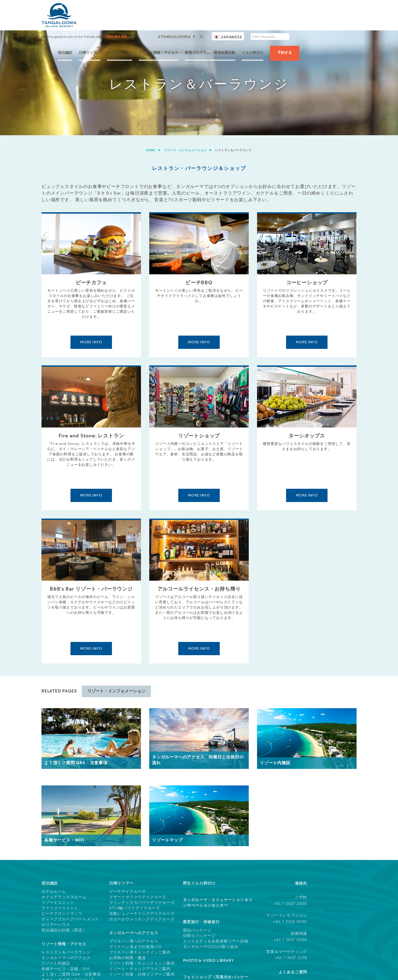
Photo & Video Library (208, 856)
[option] (199, 30)
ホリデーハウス (56, 820)
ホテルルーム (54, 787)
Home (150, 46)
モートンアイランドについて (68, 875)
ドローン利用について (339, 972)
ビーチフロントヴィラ (62, 809)
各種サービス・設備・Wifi (66, 864)
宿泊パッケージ (197, 826)
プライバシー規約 (301, 972)
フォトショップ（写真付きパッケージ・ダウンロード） (216, 875)
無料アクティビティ (60, 925)
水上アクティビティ (60, 919)
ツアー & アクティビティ (64, 900)
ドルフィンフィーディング (66, 908)
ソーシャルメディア (289, 887)
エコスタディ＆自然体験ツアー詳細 (216, 837)
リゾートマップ (56, 886)
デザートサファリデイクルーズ (138, 793)
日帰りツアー (143, 22)
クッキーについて (267, 972)
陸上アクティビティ (60, 914)
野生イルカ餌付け (199, 779)
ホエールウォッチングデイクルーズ (142, 815)
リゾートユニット (58, 798)
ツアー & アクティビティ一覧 (69, 930)
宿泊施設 (119, 22)
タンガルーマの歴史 (60, 881)
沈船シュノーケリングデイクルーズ (142, 809)
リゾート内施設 (56, 859)
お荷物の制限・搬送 (128, 853)
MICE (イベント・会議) (130, 884)
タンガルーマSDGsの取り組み (211, 842)
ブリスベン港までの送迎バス (136, 842)
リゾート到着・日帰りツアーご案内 (142, 870)
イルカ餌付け (307, 22)
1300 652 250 (170, 6)
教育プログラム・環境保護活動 (264, 22)
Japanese (282, 7)
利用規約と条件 (234, 972)
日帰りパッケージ (199, 831)
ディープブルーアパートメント (70, 815)
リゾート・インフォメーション (185, 46)
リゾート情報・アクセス (212, 22)
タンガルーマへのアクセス (66, 853)
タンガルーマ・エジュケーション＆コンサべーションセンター (218, 798)
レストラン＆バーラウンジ (66, 848)
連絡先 (301, 779)
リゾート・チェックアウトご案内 (140, 864)
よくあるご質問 (293, 868)
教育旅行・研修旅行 (201, 817)
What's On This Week (65, 944)
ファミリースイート (60, 804)
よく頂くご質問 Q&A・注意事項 (71, 870)
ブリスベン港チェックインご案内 (140, 848)
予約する (339, 22)
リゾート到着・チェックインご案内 (142, 859)
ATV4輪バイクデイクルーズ (135, 804)
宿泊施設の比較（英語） (64, 826)
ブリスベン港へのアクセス (134, 837)
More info (91, 237)
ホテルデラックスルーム (64, 793)
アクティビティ (173, 22)
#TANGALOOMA (228, 6)
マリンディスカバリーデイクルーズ (142, 798)
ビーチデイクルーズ (128, 787)
